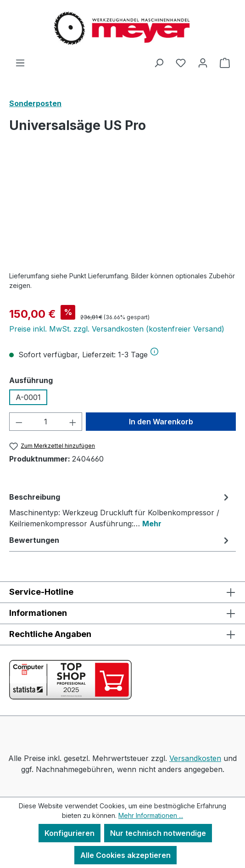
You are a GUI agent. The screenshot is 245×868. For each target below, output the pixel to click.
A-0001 (28, 397)
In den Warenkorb (161, 422)
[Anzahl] (46, 422)
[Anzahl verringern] (19, 422)
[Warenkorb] (225, 62)
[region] (122, 212)
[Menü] (20, 62)
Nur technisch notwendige (158, 833)
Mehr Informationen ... (151, 815)
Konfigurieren (70, 833)
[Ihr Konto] (203, 62)
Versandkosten (195, 758)
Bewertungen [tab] (120, 540)
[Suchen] (159, 62)
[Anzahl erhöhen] (73, 422)
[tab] (120, 510)
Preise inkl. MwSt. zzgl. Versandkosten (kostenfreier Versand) (117, 329)
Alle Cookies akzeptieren (125, 855)
